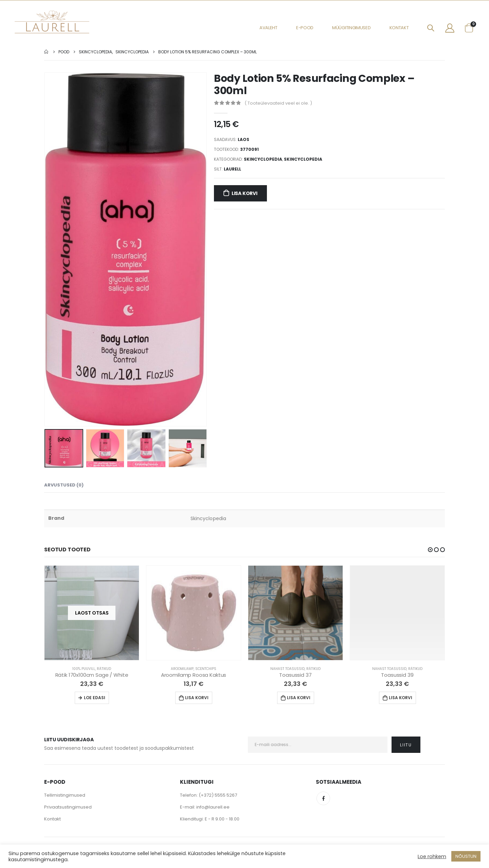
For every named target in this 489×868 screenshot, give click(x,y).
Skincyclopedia (263, 159)
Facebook (323, 799)
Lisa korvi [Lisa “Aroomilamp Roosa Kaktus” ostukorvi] (197, 698)
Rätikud (104, 669)
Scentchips (206, 669)
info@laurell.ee (213, 808)
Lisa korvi (244, 193)
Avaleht (268, 28)
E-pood (305, 28)
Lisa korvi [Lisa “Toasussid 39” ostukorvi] (401, 698)
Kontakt (399, 28)
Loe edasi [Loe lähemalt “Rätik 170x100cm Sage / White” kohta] (95, 698)
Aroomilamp (182, 669)
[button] (430, 550)
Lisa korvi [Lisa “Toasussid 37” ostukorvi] (299, 698)
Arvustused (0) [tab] (64, 486)
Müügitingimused (351, 28)
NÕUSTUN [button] (466, 856)
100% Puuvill (84, 669)
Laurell (232, 169)
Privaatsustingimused (68, 808)
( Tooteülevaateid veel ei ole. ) (278, 103)
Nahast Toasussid (287, 669)
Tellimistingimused (65, 796)
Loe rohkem (432, 856)
